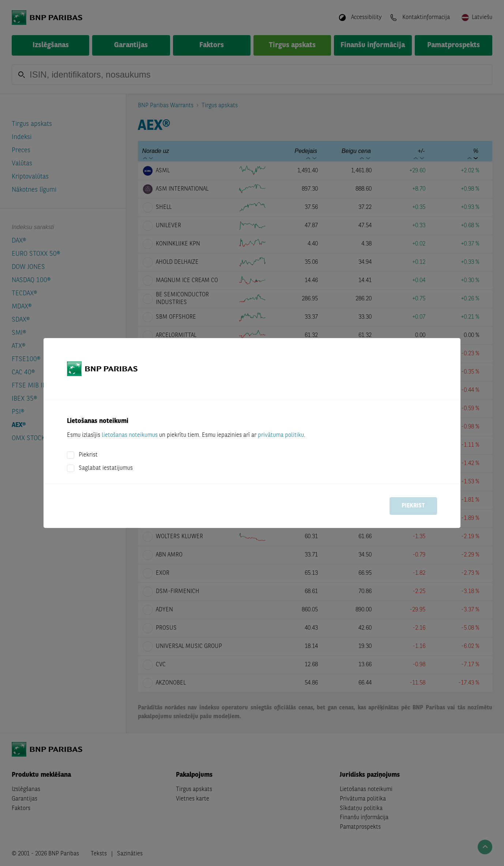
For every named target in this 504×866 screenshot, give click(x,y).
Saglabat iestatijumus (106, 468)
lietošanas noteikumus (130, 435)
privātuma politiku (281, 435)
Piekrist (88, 455)
